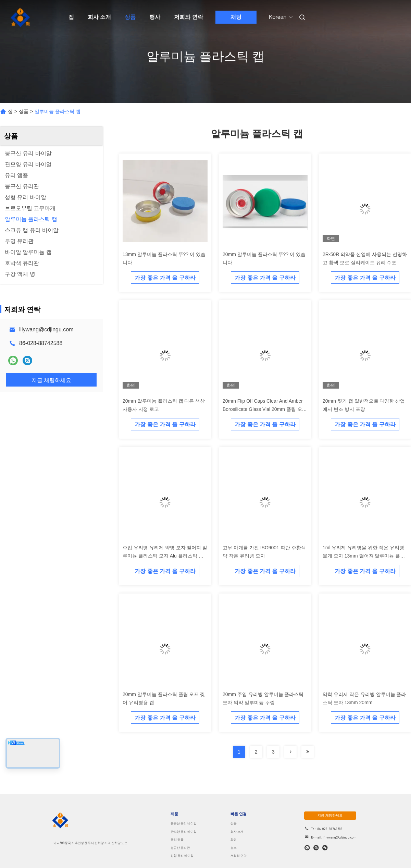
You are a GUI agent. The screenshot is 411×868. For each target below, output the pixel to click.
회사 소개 (99, 17)
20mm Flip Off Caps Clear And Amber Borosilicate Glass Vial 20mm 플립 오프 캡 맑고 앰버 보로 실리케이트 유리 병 (265, 409)
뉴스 (234, 848)
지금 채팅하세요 (331, 815)
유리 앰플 (177, 840)
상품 (130, 17)
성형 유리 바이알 (182, 856)
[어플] (307, 848)
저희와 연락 (188, 17)
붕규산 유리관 (180, 848)
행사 (155, 17)
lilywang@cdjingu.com (46, 329)
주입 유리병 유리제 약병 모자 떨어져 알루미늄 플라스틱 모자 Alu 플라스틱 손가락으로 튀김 (165, 556)
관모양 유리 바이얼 (184, 832)
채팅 (236, 17)
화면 (234, 840)
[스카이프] (316, 848)
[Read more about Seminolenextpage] (290, 752)
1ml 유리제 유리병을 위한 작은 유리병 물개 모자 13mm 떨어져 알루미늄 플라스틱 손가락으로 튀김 (364, 556)
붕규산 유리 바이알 (184, 823)
